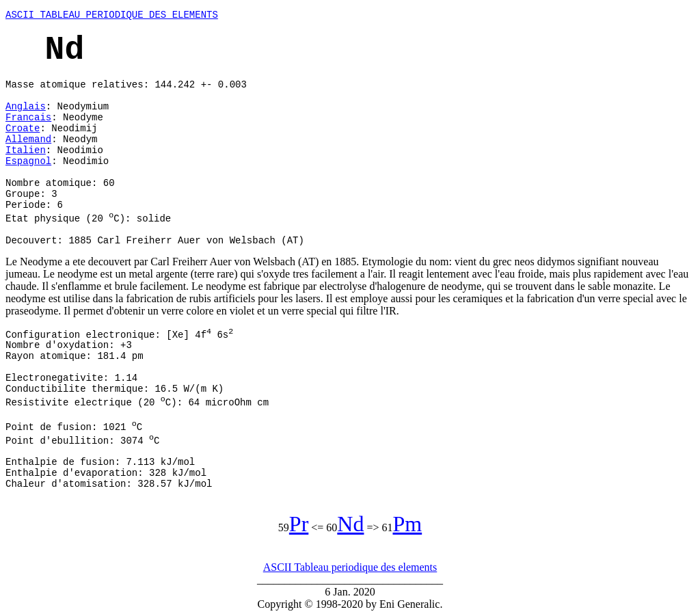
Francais (28, 118)
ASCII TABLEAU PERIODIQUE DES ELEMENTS (112, 15)
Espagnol (28, 161)
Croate (23, 129)
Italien (26, 150)
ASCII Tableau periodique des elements (350, 567)
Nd (350, 524)
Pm (407, 524)
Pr (299, 524)
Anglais (26, 107)
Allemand (28, 139)
